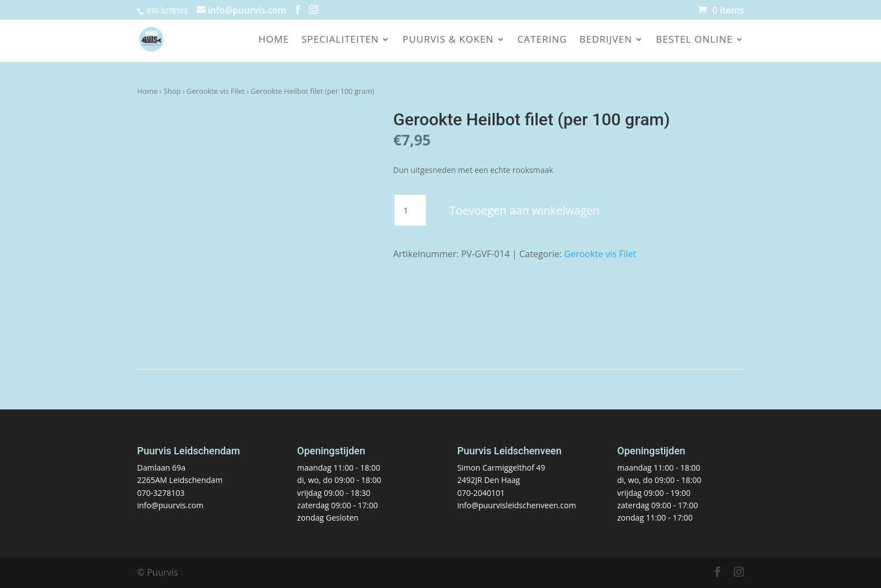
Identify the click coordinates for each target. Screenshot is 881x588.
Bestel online (694, 40)
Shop (172, 91)
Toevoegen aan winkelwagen (524, 210)
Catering (542, 40)
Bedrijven (606, 40)
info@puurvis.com (170, 505)
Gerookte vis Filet (215, 91)
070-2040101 (481, 493)
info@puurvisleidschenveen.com (517, 505)
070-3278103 (161, 493)
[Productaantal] (410, 211)
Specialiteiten (340, 40)
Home (274, 40)
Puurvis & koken (448, 40)
